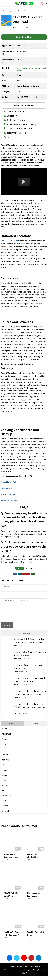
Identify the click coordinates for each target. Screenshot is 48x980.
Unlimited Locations (16, 112)
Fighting (5, 763)
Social (16, 688)
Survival (5, 815)
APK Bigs (17, 27)
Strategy (5, 810)
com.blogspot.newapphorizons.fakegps (31, 69)
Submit (7, 629)
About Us (7, 974)
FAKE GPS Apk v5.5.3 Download (33, 11)
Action (16, 675)
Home (5, 11)
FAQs (9, 137)
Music (4, 779)
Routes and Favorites (17, 120)
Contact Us (24, 977)
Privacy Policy (38, 974)
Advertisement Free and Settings (22, 124)
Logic (4, 768)
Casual (5, 758)
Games (12, 727)
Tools (18, 11)
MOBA (5, 774)
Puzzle (5, 784)
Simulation (17, 662)
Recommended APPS (16, 133)
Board (4, 748)
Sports (5, 804)
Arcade (5, 743)
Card (4, 753)
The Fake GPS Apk (9, 241)
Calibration (12, 116)
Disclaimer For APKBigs (22, 974)
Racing (5, 789)
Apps (11, 11)
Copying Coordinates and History (22, 129)
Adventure (6, 738)
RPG (4, 794)
